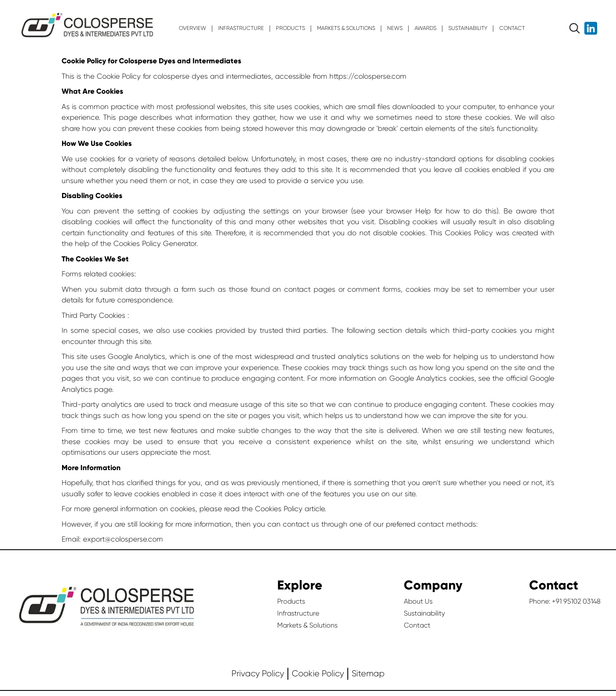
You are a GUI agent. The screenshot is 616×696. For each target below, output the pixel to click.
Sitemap (368, 674)
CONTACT (512, 28)
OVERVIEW (192, 28)
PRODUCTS (290, 28)
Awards (425, 28)
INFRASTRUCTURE (241, 28)
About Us (418, 601)
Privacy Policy (258, 674)
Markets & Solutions (307, 625)
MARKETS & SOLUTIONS (346, 28)
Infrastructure (298, 613)
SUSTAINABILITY (468, 28)
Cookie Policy (318, 674)
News (395, 28)
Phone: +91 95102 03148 (565, 601)
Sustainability (424, 613)
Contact (417, 625)
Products (291, 601)
